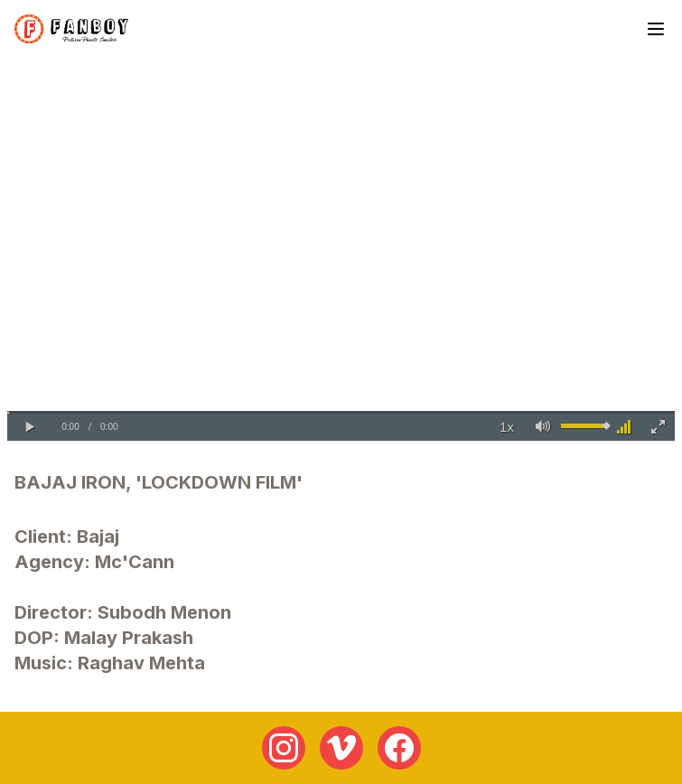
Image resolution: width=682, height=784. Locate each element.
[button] (30, 427)
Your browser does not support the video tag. (341, 253)
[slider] (341, 412)
